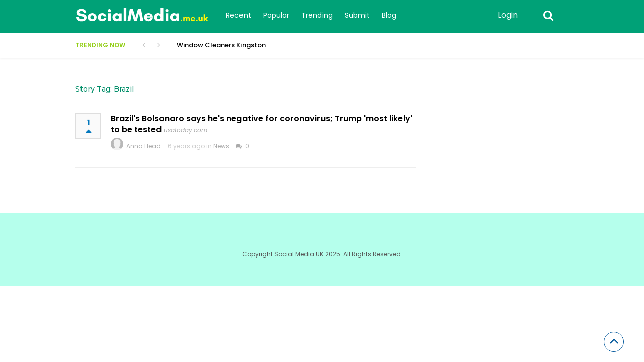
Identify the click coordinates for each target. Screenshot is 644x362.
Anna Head (144, 146)
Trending (317, 15)
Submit (357, 15)
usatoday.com (185, 130)
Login (508, 15)
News (221, 146)
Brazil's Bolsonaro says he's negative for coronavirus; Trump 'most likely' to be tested (261, 124)
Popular (276, 15)
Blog (389, 15)
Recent (238, 15)
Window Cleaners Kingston (221, 45)
